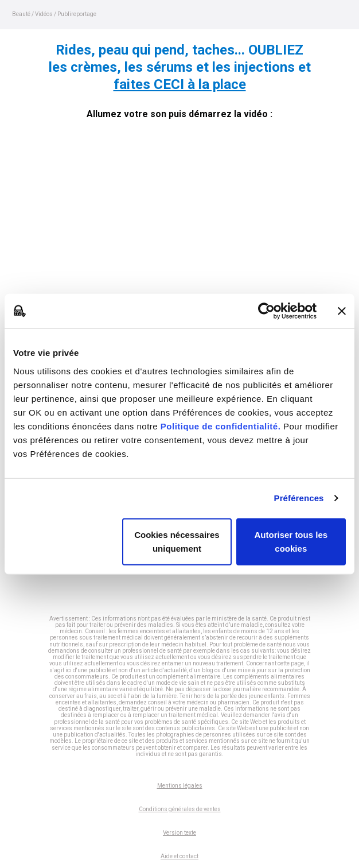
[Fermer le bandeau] (342, 311)
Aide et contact (179, 856)
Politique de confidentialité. (221, 426)
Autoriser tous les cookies (291, 541)
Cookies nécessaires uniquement (177, 541)
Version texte (179, 833)
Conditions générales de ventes (180, 809)
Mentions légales (180, 786)
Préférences (299, 498)
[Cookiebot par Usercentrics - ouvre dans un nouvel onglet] (266, 311)
